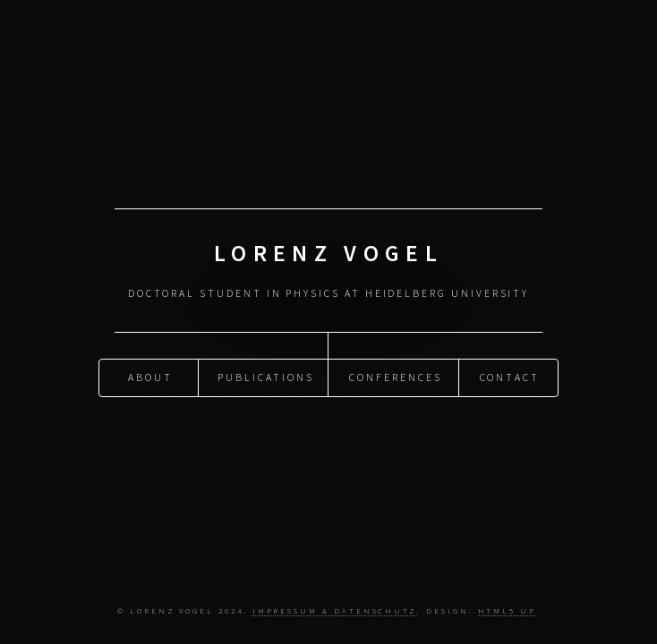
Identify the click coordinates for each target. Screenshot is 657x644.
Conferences (395, 377)
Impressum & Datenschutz (335, 610)
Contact (510, 377)
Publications (265, 377)
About (150, 377)
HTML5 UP (507, 610)
